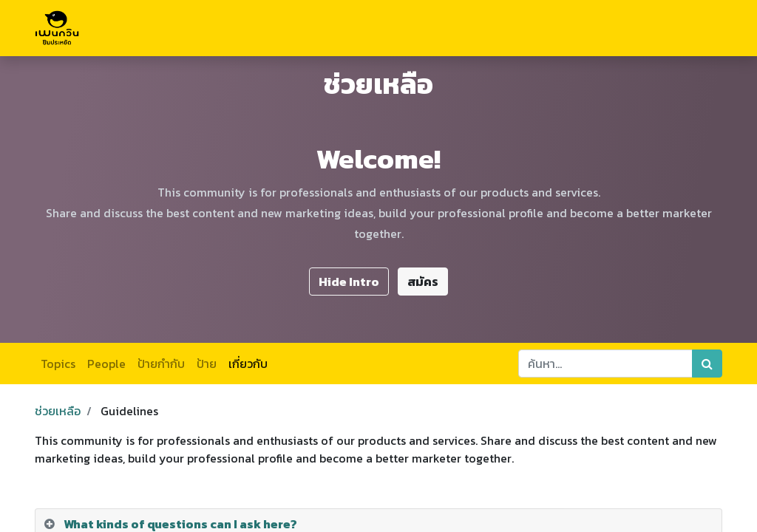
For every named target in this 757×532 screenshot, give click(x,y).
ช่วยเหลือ (58, 411)
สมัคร (423, 282)
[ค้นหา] (707, 364)
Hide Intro (349, 282)
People (106, 364)
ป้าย (207, 364)
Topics (58, 364)
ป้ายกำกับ (161, 364)
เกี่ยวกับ (248, 364)
